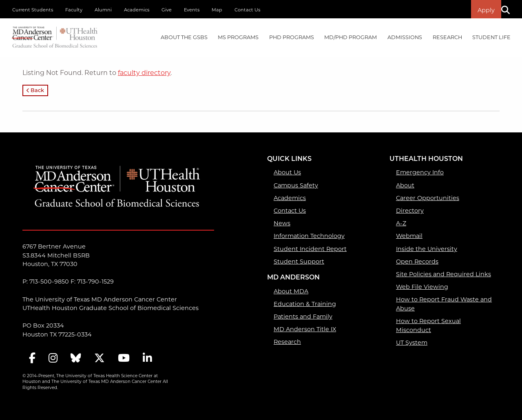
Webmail (409, 236)
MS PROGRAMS (238, 37)
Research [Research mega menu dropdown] (447, 37)
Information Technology (309, 236)
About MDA (291, 291)
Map (217, 10)
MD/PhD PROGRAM (351, 37)
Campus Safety (296, 185)
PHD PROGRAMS (292, 37)
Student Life (491, 37)
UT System (412, 343)
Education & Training (305, 304)
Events (192, 10)
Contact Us (247, 10)
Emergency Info (420, 172)
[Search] (509, 9)
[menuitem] (184, 38)
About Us (287, 172)
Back (35, 91)
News (282, 223)
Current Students (33, 10)
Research (287, 342)
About (405, 185)
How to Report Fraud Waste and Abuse (444, 304)
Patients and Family (303, 317)
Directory (410, 211)
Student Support (299, 262)
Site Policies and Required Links (443, 274)
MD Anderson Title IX (305, 329)
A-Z (401, 223)
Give (167, 10)
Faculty (74, 10)
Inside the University (427, 249)
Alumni (103, 10)
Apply (486, 10)
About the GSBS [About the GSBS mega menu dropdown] (184, 37)
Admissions (405, 37)
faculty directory (144, 73)
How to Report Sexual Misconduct (428, 325)
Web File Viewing (422, 287)
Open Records (417, 262)
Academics (137, 10)
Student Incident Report (310, 249)
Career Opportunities (428, 198)
